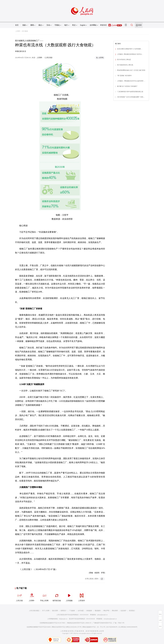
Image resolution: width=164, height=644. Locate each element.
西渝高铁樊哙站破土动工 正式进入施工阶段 (131, 70)
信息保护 (123, 611)
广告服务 (72, 611)
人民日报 (19, 597)
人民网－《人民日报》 (45, 58)
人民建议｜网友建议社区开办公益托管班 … (131, 81)
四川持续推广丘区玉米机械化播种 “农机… (131, 97)
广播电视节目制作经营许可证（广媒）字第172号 (109, 623)
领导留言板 (57, 597)
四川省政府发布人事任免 (125, 65)
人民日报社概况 (34, 611)
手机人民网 (44, 597)
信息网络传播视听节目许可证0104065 (39, 627)
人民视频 (69, 597)
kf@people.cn (63, 619)
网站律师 (115, 611)
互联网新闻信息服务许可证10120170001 (52, 623)
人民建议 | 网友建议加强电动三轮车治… (130, 54)
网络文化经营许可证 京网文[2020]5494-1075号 (67, 627)
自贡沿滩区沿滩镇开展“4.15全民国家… (130, 49)
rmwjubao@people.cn (110, 619)
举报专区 (103, 25)
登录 (140, 25)
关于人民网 (46, 611)
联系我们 (132, 611)
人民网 (18, 31)
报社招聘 (55, 611)
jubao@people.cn (102, 615)
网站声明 (106, 611)
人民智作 (82, 597)
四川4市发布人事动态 (124, 60)
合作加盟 (81, 611)
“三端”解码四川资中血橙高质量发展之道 (130, 92)
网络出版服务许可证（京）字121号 (94, 627)
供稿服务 (89, 611)
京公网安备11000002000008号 (128, 627)
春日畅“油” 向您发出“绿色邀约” (127, 86)
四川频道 (25, 31)
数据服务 (98, 611)
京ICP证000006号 (112, 627)
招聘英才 (63, 611)
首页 (17, 25)
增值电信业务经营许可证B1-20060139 (79, 623)
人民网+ (32, 597)
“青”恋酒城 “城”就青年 (124, 76)
